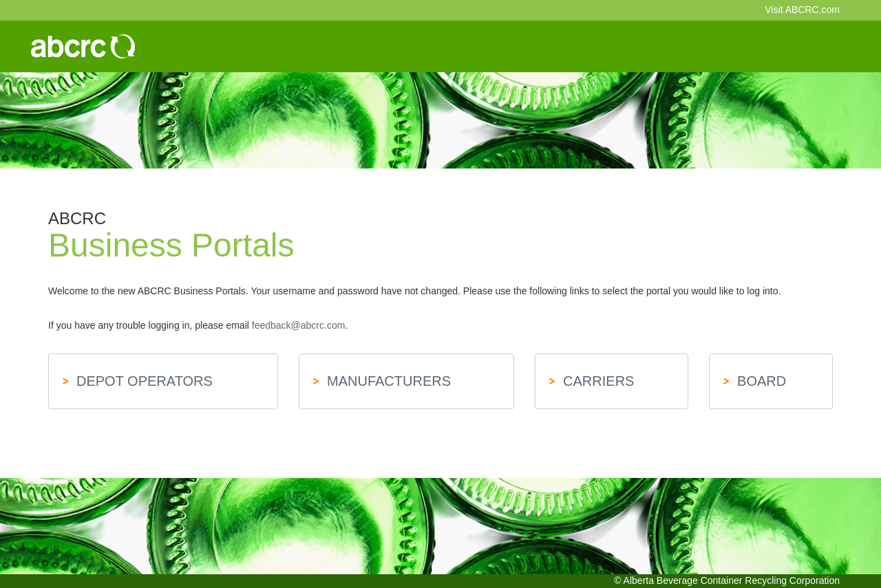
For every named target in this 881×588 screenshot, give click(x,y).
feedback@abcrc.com (299, 325)
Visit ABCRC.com (802, 10)
